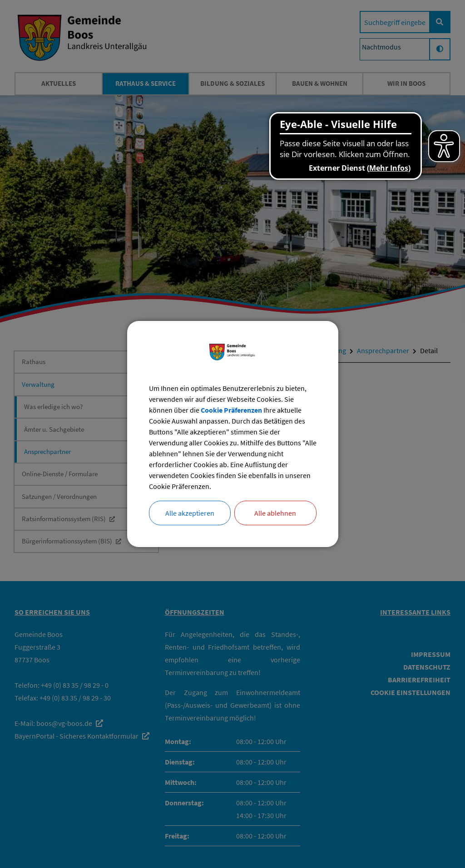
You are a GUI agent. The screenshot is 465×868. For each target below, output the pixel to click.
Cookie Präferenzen (231, 410)
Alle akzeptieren (190, 513)
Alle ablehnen (275, 513)
